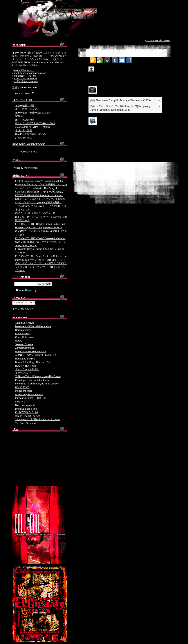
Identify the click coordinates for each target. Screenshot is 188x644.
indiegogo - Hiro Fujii (25, 76)
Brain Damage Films (26, 409)
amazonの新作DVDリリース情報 (33, 127)
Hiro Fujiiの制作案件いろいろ (31, 134)
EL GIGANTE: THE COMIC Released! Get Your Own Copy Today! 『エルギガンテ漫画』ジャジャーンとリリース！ (40, 242)
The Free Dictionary (26, 423)
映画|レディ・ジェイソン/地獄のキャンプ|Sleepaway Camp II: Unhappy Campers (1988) (120, 108)
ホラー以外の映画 (25, 120)
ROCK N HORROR (26, 366)
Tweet (137, 59)
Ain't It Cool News (25, 323)
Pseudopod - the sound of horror (32, 380)
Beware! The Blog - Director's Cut (33, 362)
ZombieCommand (25, 348)
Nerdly (19, 341)
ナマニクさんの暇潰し (27, 369)
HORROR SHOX (29, 152)
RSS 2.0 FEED (23, 94)
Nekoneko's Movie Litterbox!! (31, 351)
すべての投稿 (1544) (23, 309)
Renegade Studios (25, 359)
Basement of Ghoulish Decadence (33, 326)
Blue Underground (25, 405)
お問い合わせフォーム (26, 81)
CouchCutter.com (24, 337)
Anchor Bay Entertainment (29, 394)
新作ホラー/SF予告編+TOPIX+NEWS (35, 123)
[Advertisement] (40, 460)
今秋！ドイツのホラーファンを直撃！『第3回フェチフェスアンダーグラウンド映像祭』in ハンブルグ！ (41, 267)
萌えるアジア (22, 387)
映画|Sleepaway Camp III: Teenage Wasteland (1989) (120, 100)
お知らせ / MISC (24, 138)
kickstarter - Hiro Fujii (26, 79)
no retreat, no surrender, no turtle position (37, 384)
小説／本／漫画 (24, 131)
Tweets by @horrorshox (25, 168)
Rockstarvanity (23, 330)
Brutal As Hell (22, 333)
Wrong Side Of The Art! (28, 416)
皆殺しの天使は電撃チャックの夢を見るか (38, 376)
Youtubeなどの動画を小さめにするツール (37, 419)
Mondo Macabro (24, 391)
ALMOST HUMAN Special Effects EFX (36, 355)
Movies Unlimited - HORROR (31, 398)
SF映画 (19, 116)
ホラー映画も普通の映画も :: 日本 (33, 113)
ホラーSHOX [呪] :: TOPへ (158, 40)
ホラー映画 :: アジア (26, 109)
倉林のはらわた (24, 373)
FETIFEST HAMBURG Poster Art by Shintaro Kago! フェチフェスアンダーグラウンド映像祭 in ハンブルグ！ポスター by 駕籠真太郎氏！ (40, 199)
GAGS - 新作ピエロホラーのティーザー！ (38, 213)
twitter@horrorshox (24, 70)
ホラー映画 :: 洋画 (25, 106)
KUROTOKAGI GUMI (27, 412)
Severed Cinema (24, 344)
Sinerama (20, 402)
